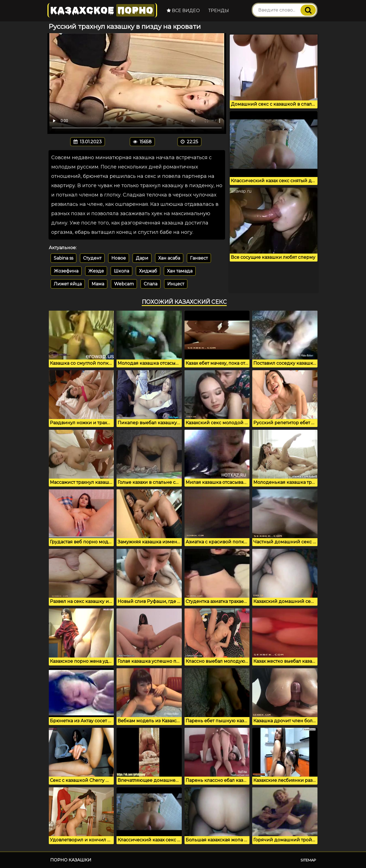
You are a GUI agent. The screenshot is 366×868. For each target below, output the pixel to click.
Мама (98, 284)
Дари (142, 258)
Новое (119, 258)
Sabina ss (63, 258)
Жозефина (66, 271)
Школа (121, 271)
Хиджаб (148, 271)
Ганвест (199, 258)
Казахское (102, 10)
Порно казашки (71, 860)
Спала (151, 284)
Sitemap (308, 860)
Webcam (124, 284)
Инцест (176, 284)
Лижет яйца (68, 284)
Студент (92, 258)
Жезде (96, 271)
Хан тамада (180, 271)
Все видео (183, 11)
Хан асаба (169, 258)
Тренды (219, 11)
